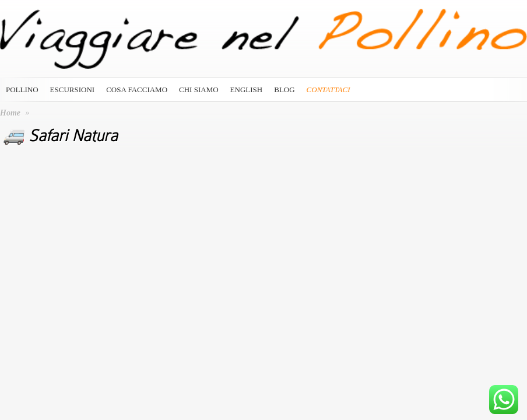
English (247, 90)
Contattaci (329, 90)
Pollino (22, 90)
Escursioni (73, 90)
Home (10, 113)
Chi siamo (199, 90)
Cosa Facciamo (137, 90)
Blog (284, 90)
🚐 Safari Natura (60, 136)
